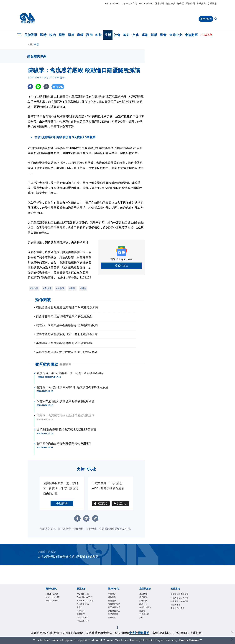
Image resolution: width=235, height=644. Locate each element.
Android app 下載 (85, 600)
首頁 (30, 44)
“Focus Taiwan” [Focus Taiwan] (189, 640)
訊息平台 (144, 606)
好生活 (181, 3)
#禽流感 (47, 288)
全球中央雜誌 (84, 613)
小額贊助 (62, 503)
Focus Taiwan (112, 3)
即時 (43, 35)
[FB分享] (30, 87)
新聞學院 (82, 625)
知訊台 (143, 613)
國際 (62, 35)
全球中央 (176, 35)
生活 (108, 35)
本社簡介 (113, 594)
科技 (99, 35)
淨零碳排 (160, 3)
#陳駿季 (60, 288)
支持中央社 (206, 19)
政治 (52, 35)
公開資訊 (113, 602)
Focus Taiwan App (84, 608)
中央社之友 (146, 617)
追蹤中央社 (121, 266)
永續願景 (212, 3)
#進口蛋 (34, 288)
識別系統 (113, 598)
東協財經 (191, 35)
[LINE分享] (38, 87)
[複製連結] (46, 87)
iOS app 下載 (84, 594)
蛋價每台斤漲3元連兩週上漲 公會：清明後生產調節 (70, 373)
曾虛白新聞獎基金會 (179, 596)
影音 (163, 35)
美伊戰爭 (31, 35)
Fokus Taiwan (146, 3)
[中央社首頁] (27, 18)
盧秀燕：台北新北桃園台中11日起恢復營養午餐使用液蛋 (73, 387)
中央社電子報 (84, 629)
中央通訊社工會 (179, 618)
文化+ (80, 617)
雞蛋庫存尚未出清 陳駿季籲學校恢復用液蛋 (64, 444)
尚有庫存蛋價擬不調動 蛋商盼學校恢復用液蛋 (66, 401)
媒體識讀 (171, 3)
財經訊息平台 (147, 610)
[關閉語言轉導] (232, 640)
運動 (145, 35)
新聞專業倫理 (115, 610)
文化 (136, 35)
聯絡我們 (113, 621)
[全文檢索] (216, 19)
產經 (80, 35)
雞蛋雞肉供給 (47, 364)
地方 (126, 35)
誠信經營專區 (115, 613)
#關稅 (83, 288)
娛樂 (154, 35)
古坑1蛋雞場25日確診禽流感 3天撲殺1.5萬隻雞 (67, 430)
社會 (117, 35)
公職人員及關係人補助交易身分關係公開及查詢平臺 (179, 608)
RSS (142, 621)
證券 (89, 35)
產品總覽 (144, 594)
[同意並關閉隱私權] (232, 632)
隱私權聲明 (114, 617)
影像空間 (190, 3)
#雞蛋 (72, 288)
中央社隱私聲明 (139, 633)
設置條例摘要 (115, 606)
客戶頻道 (201, 3)
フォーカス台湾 (129, 3)
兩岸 (71, 35)
